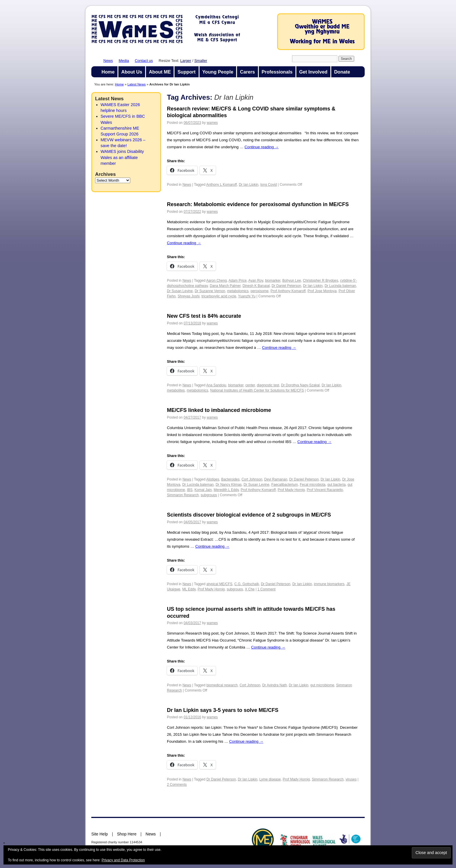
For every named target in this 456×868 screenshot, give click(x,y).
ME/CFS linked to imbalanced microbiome (219, 410)
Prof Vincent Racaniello (325, 490)
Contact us (144, 61)
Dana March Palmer (225, 286)
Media (124, 61)
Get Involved (313, 72)
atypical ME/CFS (219, 584)
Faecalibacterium (285, 485)
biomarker (273, 281)
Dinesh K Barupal (256, 286)
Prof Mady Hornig (291, 490)
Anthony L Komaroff (221, 185)
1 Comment (266, 589)
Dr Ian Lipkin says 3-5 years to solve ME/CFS (223, 710)
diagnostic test (268, 385)
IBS (190, 490)
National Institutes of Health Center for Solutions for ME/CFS (257, 390)
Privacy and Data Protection (123, 860)
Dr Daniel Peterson (286, 286)
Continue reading (262, 147)
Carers (247, 72)
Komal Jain (203, 490)
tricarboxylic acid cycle (219, 296)
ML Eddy (189, 589)
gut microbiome (322, 685)
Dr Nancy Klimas (228, 485)
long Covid (269, 185)
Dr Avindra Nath (275, 685)
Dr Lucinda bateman (340, 286)
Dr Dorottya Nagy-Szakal (301, 385)
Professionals (277, 72)
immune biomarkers (329, 584)
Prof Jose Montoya (322, 291)
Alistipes (213, 479)
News (108, 61)
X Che (250, 589)
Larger (186, 61)
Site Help (100, 834)
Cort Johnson (252, 479)
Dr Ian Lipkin (249, 185)
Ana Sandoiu (216, 385)
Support (186, 72)
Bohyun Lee (292, 281)
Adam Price (238, 281)
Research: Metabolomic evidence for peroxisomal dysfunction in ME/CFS (258, 204)
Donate (342, 72)
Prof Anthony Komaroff (288, 291)
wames (212, 123)
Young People (218, 72)
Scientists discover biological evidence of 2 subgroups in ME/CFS (249, 515)
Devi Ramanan (276, 479)
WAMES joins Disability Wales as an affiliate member (122, 157)
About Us (132, 72)
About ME (160, 72)
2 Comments (177, 785)
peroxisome (260, 291)
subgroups (209, 495)
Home (108, 72)
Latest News (137, 84)
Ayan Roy (256, 281)
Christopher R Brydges (321, 281)
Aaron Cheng (217, 281)
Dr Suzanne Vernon (210, 291)
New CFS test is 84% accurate (204, 316)
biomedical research (222, 685)
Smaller (201, 61)
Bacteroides (230, 479)
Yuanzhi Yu (247, 296)
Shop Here (127, 834)
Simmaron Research (183, 495)
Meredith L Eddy (226, 490)
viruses (351, 779)
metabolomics (238, 291)
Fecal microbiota (313, 485)
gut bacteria (337, 485)
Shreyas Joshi (189, 296)
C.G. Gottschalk (247, 584)
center (250, 385)
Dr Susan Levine (180, 291)
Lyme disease (270, 779)
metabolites (176, 390)
